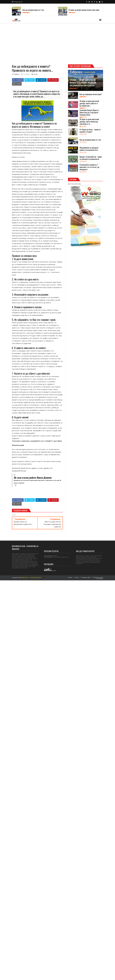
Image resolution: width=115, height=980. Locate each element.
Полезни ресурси (98, 577)
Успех (35, 74)
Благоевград (48, 556)
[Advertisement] (19, 43)
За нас (77, 577)
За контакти (100, 579)
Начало (70, 577)
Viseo (44, 578)
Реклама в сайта (86, 577)
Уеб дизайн (48, 557)
